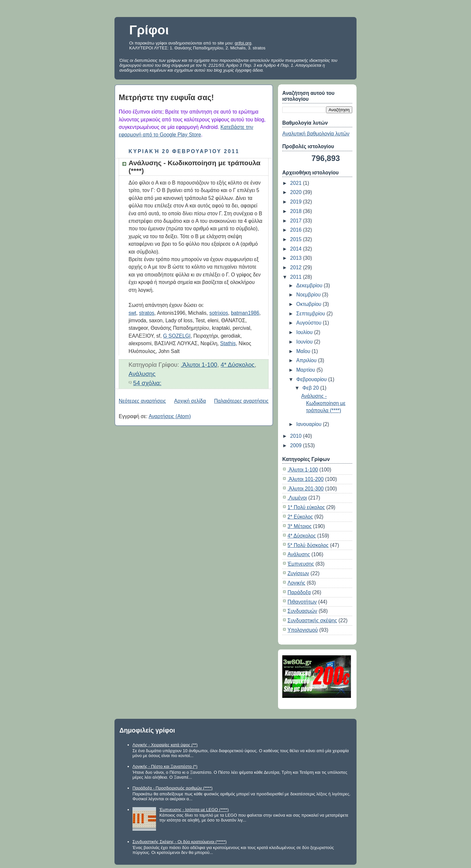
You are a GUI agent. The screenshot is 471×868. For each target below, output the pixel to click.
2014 (297, 249)
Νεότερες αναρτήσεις (142, 401)
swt (132, 313)
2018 (297, 211)
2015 (297, 239)
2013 (297, 258)
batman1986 (245, 313)
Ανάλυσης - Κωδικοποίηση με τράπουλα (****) (323, 403)
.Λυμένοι (297, 498)
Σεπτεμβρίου (311, 314)
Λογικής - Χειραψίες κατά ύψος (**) (165, 745)
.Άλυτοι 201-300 (305, 489)
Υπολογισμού (303, 630)
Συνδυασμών (302, 611)
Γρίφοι (149, 30)
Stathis (228, 343)
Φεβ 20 (311, 388)
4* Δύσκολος (238, 365)
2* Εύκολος (300, 517)
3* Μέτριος (300, 526)
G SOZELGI (177, 336)
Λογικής (296, 583)
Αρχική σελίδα (190, 401)
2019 (297, 202)
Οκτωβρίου (310, 304)
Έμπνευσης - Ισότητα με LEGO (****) (194, 810)
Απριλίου (307, 360)
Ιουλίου (305, 332)
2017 (297, 221)
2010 (297, 436)
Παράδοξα (299, 592)
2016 (297, 230)
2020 (297, 192)
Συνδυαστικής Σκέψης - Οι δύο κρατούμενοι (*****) (180, 842)
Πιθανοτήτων (302, 602)
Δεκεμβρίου (310, 285)
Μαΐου (304, 351)
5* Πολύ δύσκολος (308, 545)
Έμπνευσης (301, 564)
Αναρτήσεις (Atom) (170, 416)
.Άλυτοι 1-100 (199, 365)
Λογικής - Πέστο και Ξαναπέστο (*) (165, 766)
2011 (297, 277)
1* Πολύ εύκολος (306, 507)
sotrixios (219, 313)
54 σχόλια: (147, 383)
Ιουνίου (305, 342)
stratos (147, 313)
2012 (297, 267)
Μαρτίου (306, 370)
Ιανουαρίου (310, 424)
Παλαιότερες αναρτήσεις (241, 401)
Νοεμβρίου (309, 295)
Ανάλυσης (142, 374)
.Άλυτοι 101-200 (305, 479)
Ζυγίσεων (298, 573)
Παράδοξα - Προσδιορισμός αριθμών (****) (173, 788)
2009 (297, 445)
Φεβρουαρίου (312, 379)
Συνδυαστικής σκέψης (312, 620)
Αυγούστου (310, 323)
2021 (297, 183)
